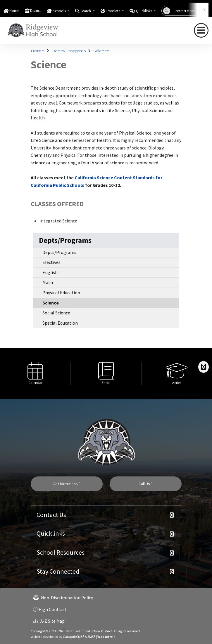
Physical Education (61, 293)
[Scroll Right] (204, 367)
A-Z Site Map (49, 621)
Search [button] (86, 11)
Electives (51, 262)
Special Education (60, 323)
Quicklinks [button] (144, 11)
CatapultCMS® (74, 637)
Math (48, 282)
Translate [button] (113, 11)
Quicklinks (51, 533)
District (36, 11)
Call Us (145, 484)
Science (101, 51)
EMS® (91, 637)
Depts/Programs (69, 51)
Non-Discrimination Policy (63, 598)
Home (14, 11)
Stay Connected (58, 571)
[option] (35, 374)
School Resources (61, 552)
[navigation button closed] (201, 30)
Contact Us (51, 515)
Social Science (56, 313)
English (50, 272)
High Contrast (52, 609)
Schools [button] (60, 11)
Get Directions (66, 484)
